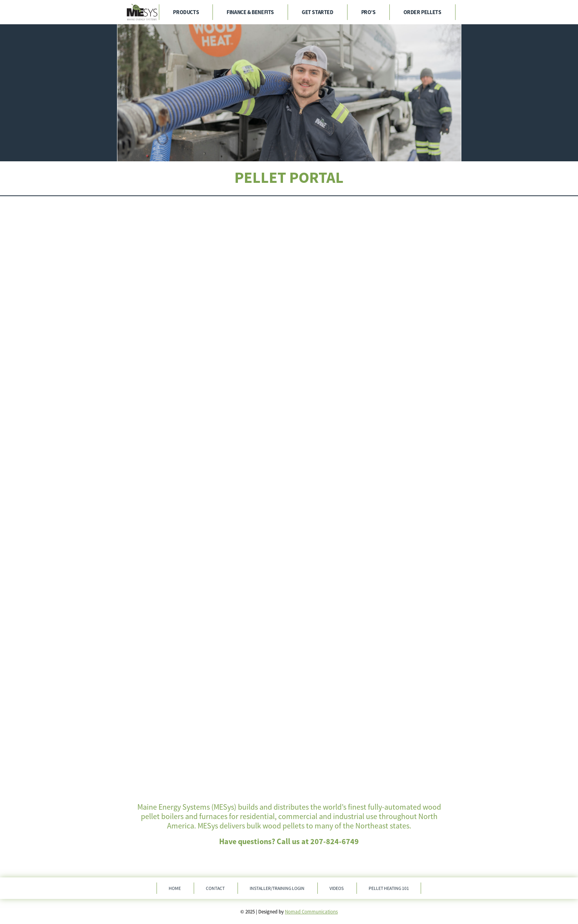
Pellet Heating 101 (389, 888)
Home (175, 888)
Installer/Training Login (277, 888)
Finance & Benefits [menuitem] (250, 12)
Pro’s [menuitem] (368, 12)
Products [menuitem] (186, 12)
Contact (215, 888)
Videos (337, 888)
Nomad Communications (311, 912)
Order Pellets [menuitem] (422, 12)
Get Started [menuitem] (318, 12)
